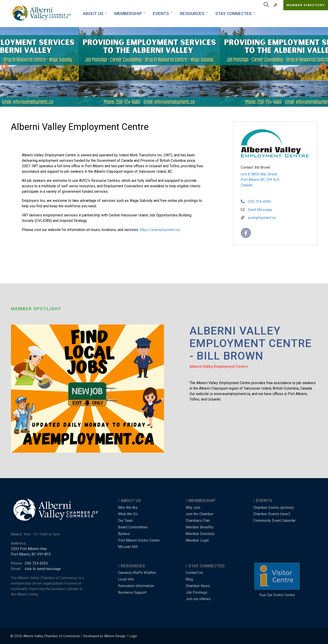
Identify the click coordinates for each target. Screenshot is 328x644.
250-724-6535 (36, 563)
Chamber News (198, 586)
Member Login (197, 540)
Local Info (126, 579)
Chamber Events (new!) (272, 514)
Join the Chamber (200, 514)
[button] (71, 67)
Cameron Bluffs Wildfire (137, 573)
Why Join (193, 508)
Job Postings (196, 592)
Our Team (126, 521)
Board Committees (133, 527)
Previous (5, 67)
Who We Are (128, 508)
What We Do (128, 514)
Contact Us (194, 573)
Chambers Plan (198, 521)
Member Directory (306, 5)
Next (323, 67)
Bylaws (124, 534)
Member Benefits (200, 527)
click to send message (43, 569)
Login (133, 636)
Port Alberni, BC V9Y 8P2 (31, 554)
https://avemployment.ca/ (160, 230)
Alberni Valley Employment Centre (219, 366)
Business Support (132, 592)
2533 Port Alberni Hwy (29, 549)
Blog (189, 579)
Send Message (260, 210)
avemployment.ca (262, 218)
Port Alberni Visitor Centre (139, 540)
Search (265, 5)
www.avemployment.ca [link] (232, 394)
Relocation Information (136, 586)
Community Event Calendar (274, 521)
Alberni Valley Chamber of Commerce (52, 636)
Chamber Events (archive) (274, 508)
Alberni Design (115, 636)
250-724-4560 (259, 202)
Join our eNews (198, 599)
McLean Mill (128, 547)
